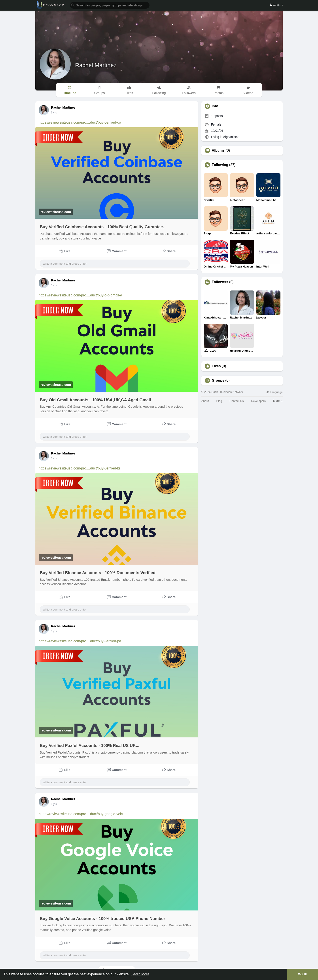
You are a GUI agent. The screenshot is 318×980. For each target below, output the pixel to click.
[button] (110, 5)
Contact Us (237, 401)
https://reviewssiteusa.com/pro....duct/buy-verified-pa (80, 641)
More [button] (278, 401)
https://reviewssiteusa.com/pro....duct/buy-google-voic (81, 814)
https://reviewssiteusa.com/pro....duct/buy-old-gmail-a (80, 295)
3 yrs (54, 113)
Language (274, 392)
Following (220, 165)
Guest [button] (277, 5)
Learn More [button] (140, 974)
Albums (218, 151)
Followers (220, 282)
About (205, 401)
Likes (216, 366)
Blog (219, 401)
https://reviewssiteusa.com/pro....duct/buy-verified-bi (79, 468)
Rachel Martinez (96, 65)
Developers (258, 401)
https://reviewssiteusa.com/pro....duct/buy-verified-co (80, 122)
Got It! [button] (303, 974)
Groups (218, 381)
